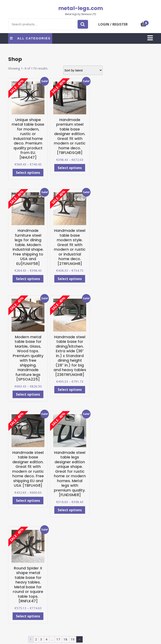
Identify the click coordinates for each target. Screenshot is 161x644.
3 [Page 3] (41, 639)
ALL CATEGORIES (30, 38)
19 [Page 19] (73, 639)
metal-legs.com (81, 8)
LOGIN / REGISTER (113, 24)
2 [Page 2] (36, 639)
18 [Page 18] (65, 639)
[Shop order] (83, 70)
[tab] (150, 38)
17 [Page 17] (58, 639)
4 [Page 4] (46, 639)
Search (83, 24)
